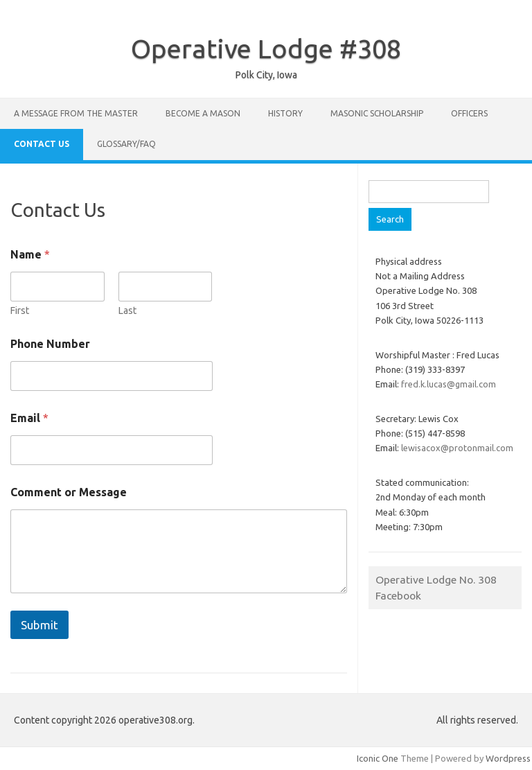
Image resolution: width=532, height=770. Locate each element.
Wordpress (508, 758)
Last (127, 310)
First (20, 310)
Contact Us (42, 144)
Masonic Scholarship (377, 113)
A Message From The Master (76, 113)
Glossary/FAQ (126, 144)
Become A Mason (203, 113)
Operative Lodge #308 (266, 49)
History (285, 113)
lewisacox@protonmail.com (457, 448)
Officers (469, 113)
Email (29, 418)
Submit (39, 625)
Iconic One (378, 758)
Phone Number (50, 344)
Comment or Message (69, 492)
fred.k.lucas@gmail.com (449, 384)
